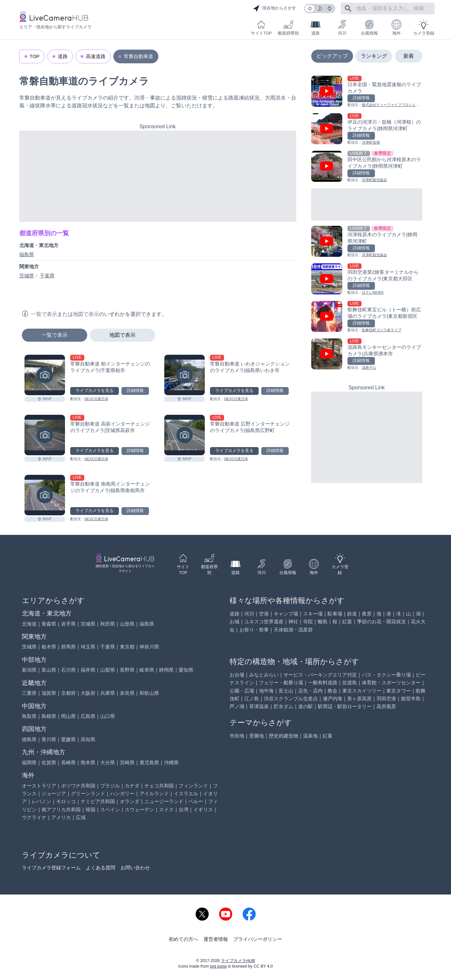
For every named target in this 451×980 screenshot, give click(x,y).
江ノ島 (252, 699)
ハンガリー (122, 793)
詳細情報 (135, 391)
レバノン (41, 801)
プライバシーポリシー (258, 939)
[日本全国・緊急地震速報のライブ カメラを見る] (367, 92)
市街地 (237, 736)
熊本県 (88, 762)
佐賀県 (49, 762)
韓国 (90, 809)
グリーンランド (88, 793)
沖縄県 (171, 762)
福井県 (88, 670)
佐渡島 (350, 683)
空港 (264, 614)
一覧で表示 (55, 335)
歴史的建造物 (283, 736)
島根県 (49, 716)
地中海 (266, 691)
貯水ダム (283, 706)
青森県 (49, 624)
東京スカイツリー (362, 691)
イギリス (203, 809)
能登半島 (411, 699)
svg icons (218, 966)
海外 (396, 28)
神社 (293, 622)
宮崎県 (127, 762)
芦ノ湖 (237, 706)
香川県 (49, 739)
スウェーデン (139, 809)
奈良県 (127, 693)
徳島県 (29, 739)
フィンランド (193, 786)
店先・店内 (310, 691)
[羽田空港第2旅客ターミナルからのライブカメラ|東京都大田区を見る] (367, 280)
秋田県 (108, 624)
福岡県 (29, 762)
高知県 (88, 739)
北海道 (29, 624)
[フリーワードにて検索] (348, 8)
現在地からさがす (275, 8)
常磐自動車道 (138, 56)
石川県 (68, 670)
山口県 (108, 716)
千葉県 (47, 276)
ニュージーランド (164, 801)
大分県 (108, 762)
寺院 (308, 622)
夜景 (367, 614)
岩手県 (68, 624)
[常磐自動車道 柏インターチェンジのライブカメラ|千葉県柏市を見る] (45, 375)
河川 (342, 28)
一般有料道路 (323, 683)
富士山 (286, 691)
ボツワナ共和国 (78, 786)
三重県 (29, 693)
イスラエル (186, 793)
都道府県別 (288, 28)
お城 (234, 622)
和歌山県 (149, 693)
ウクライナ (34, 817)
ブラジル (110, 786)
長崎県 (68, 762)
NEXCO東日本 (97, 399)
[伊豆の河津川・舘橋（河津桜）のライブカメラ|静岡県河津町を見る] (367, 129)
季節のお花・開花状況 (381, 622)
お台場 (237, 675)
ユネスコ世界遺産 (264, 622)
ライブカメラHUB (238, 961)
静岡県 (166, 670)
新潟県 (29, 670)
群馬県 (68, 647)
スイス (166, 809)
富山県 (49, 670)
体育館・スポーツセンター (391, 683)
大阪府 (88, 693)
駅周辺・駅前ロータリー (345, 706)
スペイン (110, 809)
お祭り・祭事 (254, 630)
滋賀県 (49, 693)
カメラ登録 (424, 28)
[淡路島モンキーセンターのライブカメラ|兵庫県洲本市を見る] (367, 355)
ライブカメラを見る (95, 391)
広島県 (88, 716)
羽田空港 (386, 699)
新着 (409, 56)
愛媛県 (68, 739)
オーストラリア (39, 786)
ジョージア (54, 793)
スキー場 (313, 614)
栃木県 (49, 647)
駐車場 (335, 614)
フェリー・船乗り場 (281, 683)
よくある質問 (101, 868)
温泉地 (310, 736)
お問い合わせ (135, 868)
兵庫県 (108, 693)
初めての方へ (184, 939)
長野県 (127, 670)
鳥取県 (29, 716)
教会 (332, 691)
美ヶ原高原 (359, 699)
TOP (35, 56)
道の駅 (306, 706)
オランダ (130, 801)
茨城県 (27, 276)
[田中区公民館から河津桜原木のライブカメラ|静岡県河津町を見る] (367, 167)
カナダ (132, 786)
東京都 (127, 647)
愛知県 (186, 670)
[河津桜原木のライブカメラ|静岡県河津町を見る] (367, 242)
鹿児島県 (149, 762)
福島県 (27, 254)
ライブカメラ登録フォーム (51, 868)
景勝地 (257, 736)
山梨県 (108, 670)
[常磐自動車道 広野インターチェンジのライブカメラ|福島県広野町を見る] (185, 435)
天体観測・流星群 (293, 630)
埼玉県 (88, 647)
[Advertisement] (158, 176)
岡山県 (68, 716)
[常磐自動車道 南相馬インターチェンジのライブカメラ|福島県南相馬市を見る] (45, 495)
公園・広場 (242, 691)
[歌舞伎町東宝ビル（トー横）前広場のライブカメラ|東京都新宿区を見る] (367, 317)
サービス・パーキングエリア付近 (320, 675)
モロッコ (66, 801)
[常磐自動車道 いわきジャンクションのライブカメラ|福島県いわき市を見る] (185, 375)
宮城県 (88, 624)
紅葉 (347, 622)
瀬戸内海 (332, 699)
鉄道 (352, 614)
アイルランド (154, 793)
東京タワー (399, 691)
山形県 (127, 624)
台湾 (184, 809)
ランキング (374, 56)
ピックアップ (332, 56)
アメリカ (61, 817)
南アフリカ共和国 (61, 809)
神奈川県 (149, 647)
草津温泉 (259, 706)
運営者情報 (216, 939)
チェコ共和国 (159, 786)
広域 (81, 817)
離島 (323, 622)
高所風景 (386, 706)
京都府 (68, 693)
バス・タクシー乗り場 (386, 675)
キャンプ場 (286, 614)
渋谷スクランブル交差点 (291, 699)
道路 (315, 28)
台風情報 (369, 28)
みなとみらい (264, 675)
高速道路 (96, 56)
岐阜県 (147, 670)
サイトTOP (261, 28)
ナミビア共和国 (98, 801)
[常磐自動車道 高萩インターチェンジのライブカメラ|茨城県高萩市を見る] (45, 435)
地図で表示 (122, 335)
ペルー (196, 801)
